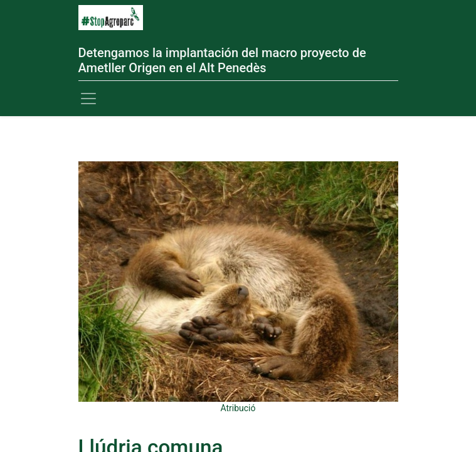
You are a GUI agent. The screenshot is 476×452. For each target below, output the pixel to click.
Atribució (238, 408)
